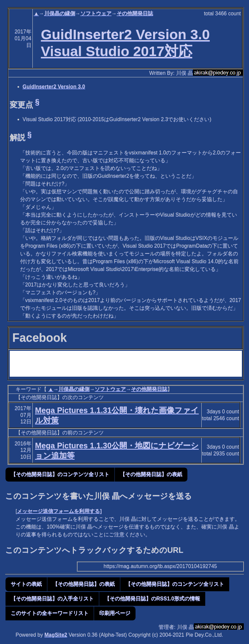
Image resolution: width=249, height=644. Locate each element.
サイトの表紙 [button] (26, 584)
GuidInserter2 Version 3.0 (54, 87)
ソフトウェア (96, 13)
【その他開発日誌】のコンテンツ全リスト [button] (60, 474)
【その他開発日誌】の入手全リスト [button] (52, 599)
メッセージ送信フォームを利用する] (59, 511)
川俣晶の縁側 (60, 13)
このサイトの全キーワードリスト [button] (50, 613)
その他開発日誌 (135, 13)
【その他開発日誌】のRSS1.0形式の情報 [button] (152, 599)
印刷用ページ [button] (115, 613)
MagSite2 (56, 635)
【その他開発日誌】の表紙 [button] (151, 474)
